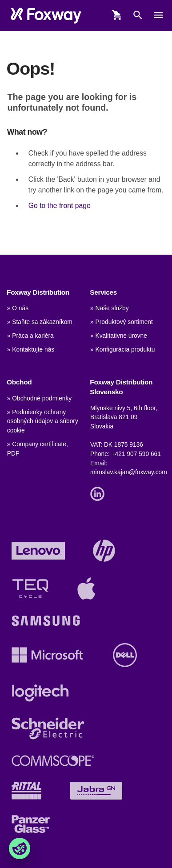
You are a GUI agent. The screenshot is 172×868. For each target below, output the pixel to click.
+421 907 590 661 (136, 454)
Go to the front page (60, 206)
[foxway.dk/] (46, 15)
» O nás (18, 308)
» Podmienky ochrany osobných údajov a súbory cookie (43, 421)
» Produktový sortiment (122, 322)
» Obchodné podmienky (39, 398)
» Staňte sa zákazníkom (40, 322)
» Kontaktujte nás (31, 350)
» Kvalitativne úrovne (119, 336)
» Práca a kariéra (30, 336)
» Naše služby (109, 308)
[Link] (100, 493)
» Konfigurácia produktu (122, 350)
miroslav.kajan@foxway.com (129, 472)
